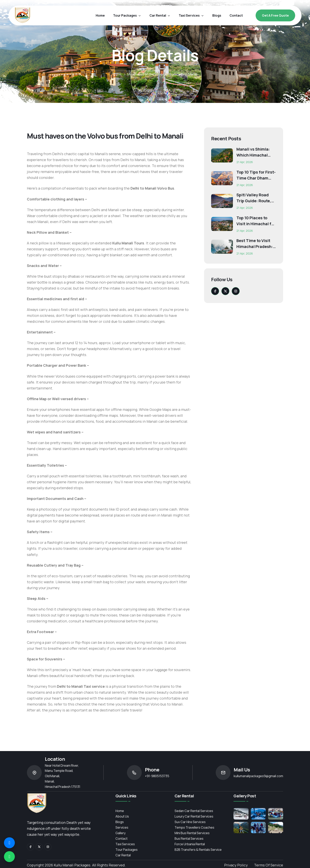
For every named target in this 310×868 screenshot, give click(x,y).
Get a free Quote (275, 15)
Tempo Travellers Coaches (194, 827)
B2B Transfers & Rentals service (198, 850)
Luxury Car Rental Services (194, 816)
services (122, 827)
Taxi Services (191, 15)
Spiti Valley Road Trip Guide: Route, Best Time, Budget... (256, 198)
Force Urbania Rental (190, 844)
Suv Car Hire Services (190, 822)
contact (236, 15)
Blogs (120, 822)
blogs (217, 15)
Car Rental (123, 855)
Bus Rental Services (189, 839)
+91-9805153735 (157, 776)
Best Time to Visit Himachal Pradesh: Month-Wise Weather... (255, 244)
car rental (160, 15)
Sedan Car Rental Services (194, 811)
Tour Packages (127, 15)
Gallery (121, 833)
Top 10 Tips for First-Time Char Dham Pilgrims (256, 175)
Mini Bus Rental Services (192, 833)
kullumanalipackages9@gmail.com (258, 776)
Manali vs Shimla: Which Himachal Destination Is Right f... (256, 152)
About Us (122, 816)
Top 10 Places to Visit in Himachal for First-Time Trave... (256, 221)
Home (100, 15)
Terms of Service (269, 865)
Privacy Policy (236, 865)
